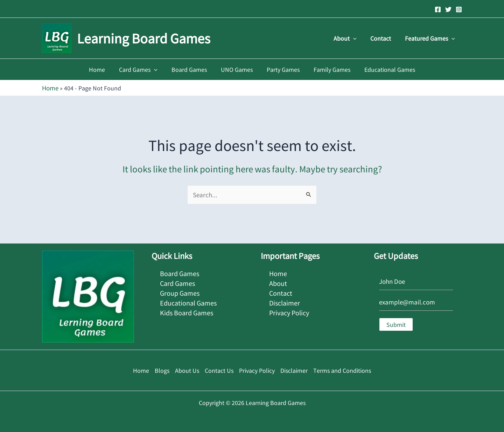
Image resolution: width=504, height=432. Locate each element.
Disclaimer (285, 300)
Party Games (280, 69)
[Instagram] (459, 9)
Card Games (144, 69)
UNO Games (237, 69)
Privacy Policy (289, 309)
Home (105, 69)
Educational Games (381, 69)
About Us (187, 369)
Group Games (180, 290)
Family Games (326, 69)
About (352, 38)
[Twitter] (448, 9)
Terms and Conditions (342, 369)
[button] (360, 38)
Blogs (162, 369)
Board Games (192, 69)
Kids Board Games (187, 309)
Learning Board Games (144, 38)
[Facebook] (438, 9)
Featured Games (431, 38)
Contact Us (219, 369)
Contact (385, 38)
